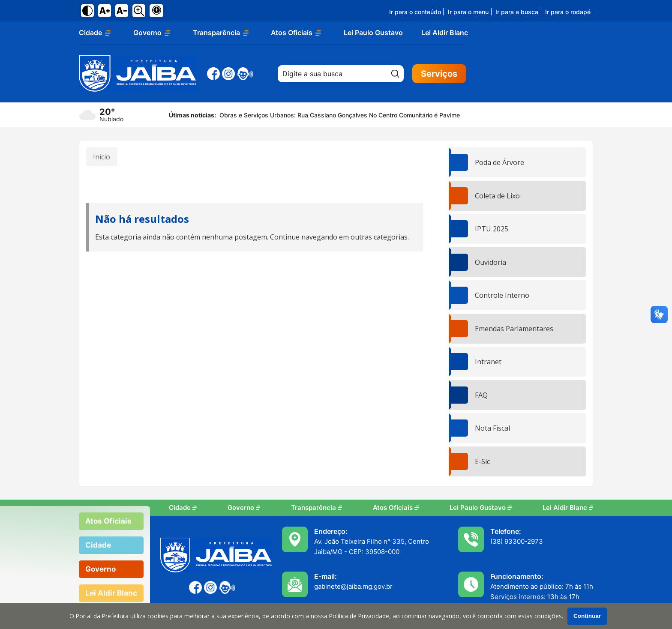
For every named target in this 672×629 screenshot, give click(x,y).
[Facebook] (213, 74)
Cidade (183, 508)
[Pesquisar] (395, 74)
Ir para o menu (468, 12)
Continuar (587, 616)
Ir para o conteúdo (415, 12)
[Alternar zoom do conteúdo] (139, 11)
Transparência (316, 508)
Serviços (439, 74)
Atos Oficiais (396, 508)
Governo (244, 508)
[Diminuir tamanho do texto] (122, 11)
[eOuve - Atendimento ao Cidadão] (245, 74)
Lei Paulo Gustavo (373, 33)
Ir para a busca (517, 12)
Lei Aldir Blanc (445, 33)
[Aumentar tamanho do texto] (105, 11)
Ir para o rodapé (568, 12)
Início (102, 157)
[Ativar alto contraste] (87, 11)
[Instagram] (228, 74)
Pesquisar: (404, 65)
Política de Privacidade (359, 616)
